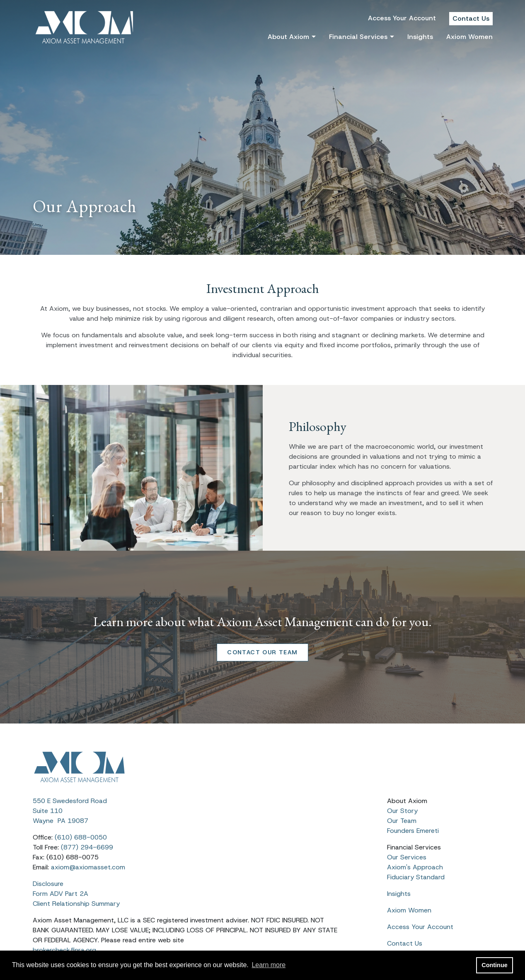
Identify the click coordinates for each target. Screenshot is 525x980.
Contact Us (471, 18)
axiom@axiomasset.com (88, 867)
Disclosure (49, 884)
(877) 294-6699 (87, 847)
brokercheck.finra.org (64, 950)
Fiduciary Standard (416, 877)
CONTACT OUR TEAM (262, 652)
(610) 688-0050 (81, 837)
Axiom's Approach (415, 867)
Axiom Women (469, 37)
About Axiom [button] (288, 37)
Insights (420, 37)
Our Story (402, 811)
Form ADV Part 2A (60, 894)
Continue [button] (494, 965)
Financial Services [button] (358, 37)
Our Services (407, 857)
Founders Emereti (413, 831)
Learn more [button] (269, 965)
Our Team (402, 821)
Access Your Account (402, 18)
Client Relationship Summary (76, 904)
